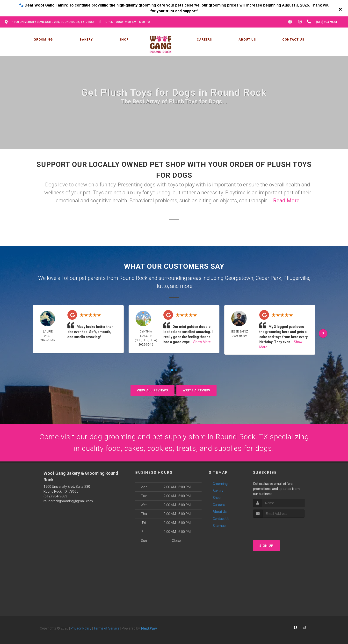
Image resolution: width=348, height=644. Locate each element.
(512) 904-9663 (55, 496)
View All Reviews (152, 390)
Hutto (161, 286)
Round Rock (133, 278)
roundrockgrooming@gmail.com (68, 501)
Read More (286, 201)
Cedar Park (268, 278)
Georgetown (239, 278)
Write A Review (196, 390)
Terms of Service (107, 628)
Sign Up (266, 546)
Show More (202, 342)
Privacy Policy (81, 628)
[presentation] (279, 527)
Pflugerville (296, 278)
